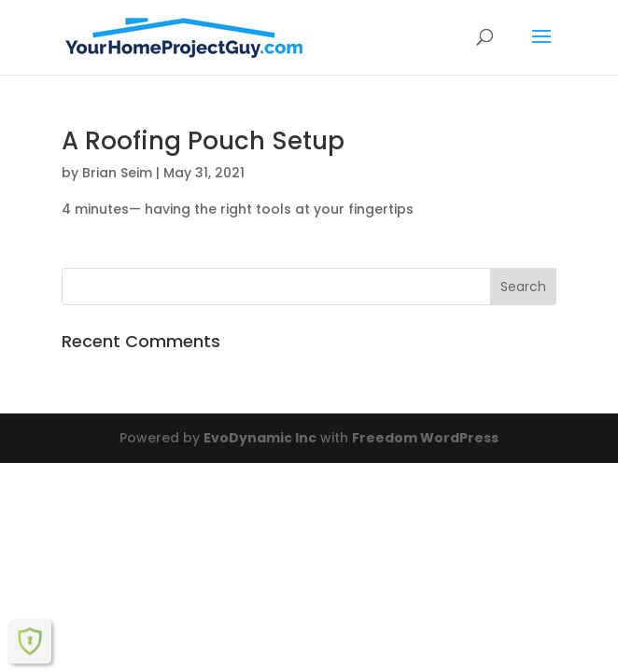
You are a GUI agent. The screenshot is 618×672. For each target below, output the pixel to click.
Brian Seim (117, 173)
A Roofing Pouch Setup (203, 141)
